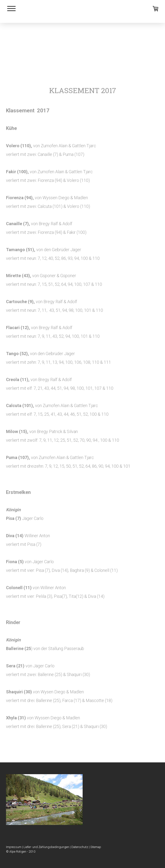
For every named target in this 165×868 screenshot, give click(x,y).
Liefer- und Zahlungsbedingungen (46, 847)
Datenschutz (80, 847)
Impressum (14, 847)
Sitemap (96, 847)
